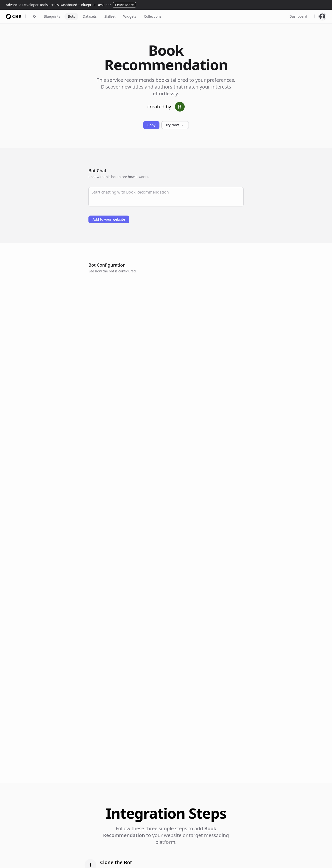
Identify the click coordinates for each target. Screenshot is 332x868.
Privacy (275, 861)
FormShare (235, 854)
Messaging (144, 861)
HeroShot (234, 861)
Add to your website (109, 219)
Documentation (189, 861)
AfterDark (234, 848)
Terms (274, 854)
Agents (141, 848)
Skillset (110, 16)
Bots (71, 16)
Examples (185, 854)
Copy (151, 125)
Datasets (90, 16)
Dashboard (298, 16)
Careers (275, 848)
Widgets (130, 16)
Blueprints (52, 16)
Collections (153, 16)
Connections (187, 848)
